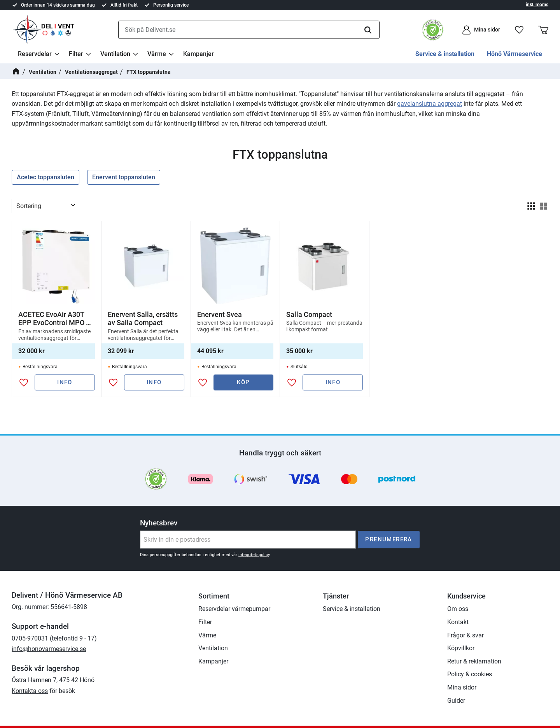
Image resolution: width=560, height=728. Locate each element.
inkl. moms (537, 5)
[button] (519, 30)
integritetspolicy (254, 555)
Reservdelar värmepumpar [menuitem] (234, 609)
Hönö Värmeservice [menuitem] (514, 54)
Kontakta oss (30, 691)
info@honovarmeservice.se (49, 649)
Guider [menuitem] (456, 701)
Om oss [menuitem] (458, 609)
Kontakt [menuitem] (458, 622)
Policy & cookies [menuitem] (470, 674)
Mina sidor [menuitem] (462, 687)
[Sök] (368, 30)
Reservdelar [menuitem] (35, 54)
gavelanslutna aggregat (430, 104)
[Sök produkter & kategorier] (249, 30)
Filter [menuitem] (76, 54)
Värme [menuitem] (157, 54)
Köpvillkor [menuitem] (461, 648)
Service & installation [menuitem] (445, 54)
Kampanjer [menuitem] (199, 54)
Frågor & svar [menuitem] (465, 635)
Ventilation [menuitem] (115, 54)
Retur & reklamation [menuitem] (474, 661)
